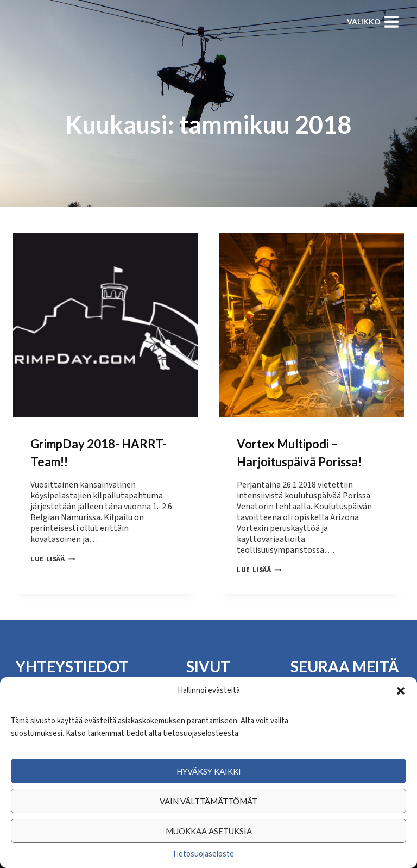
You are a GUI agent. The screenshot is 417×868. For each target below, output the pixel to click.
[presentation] (105, 325)
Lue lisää (53, 559)
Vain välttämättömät (208, 801)
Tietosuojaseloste (203, 854)
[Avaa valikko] (373, 21)
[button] (401, 691)
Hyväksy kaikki (209, 771)
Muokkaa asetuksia (209, 831)
